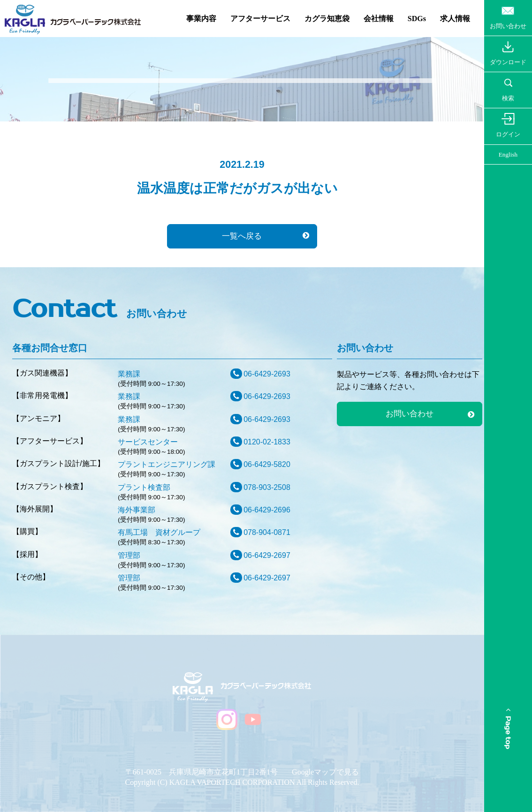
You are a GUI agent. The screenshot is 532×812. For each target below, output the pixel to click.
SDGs (417, 19)
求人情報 (455, 19)
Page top (508, 729)
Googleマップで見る (325, 772)
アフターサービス (260, 19)
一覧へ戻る (242, 236)
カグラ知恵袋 (327, 19)
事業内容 (201, 19)
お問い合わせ (410, 414)
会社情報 (379, 19)
